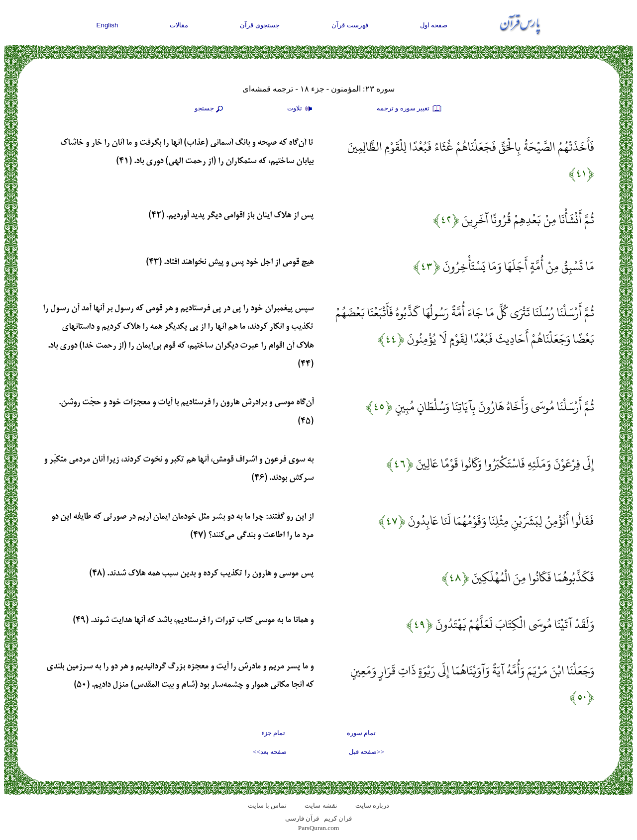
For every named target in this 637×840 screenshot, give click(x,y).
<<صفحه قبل (367, 752)
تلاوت (301, 109)
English (107, 25)
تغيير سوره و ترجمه (410, 109)
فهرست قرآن (350, 25)
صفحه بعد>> (270, 752)
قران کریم (338, 818)
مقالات (179, 25)
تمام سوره (361, 733)
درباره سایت (372, 805)
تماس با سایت (267, 805)
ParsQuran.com (319, 828)
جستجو (210, 109)
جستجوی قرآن (260, 25)
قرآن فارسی (302, 818)
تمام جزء (273, 733)
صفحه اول (434, 25)
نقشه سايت (321, 805)
